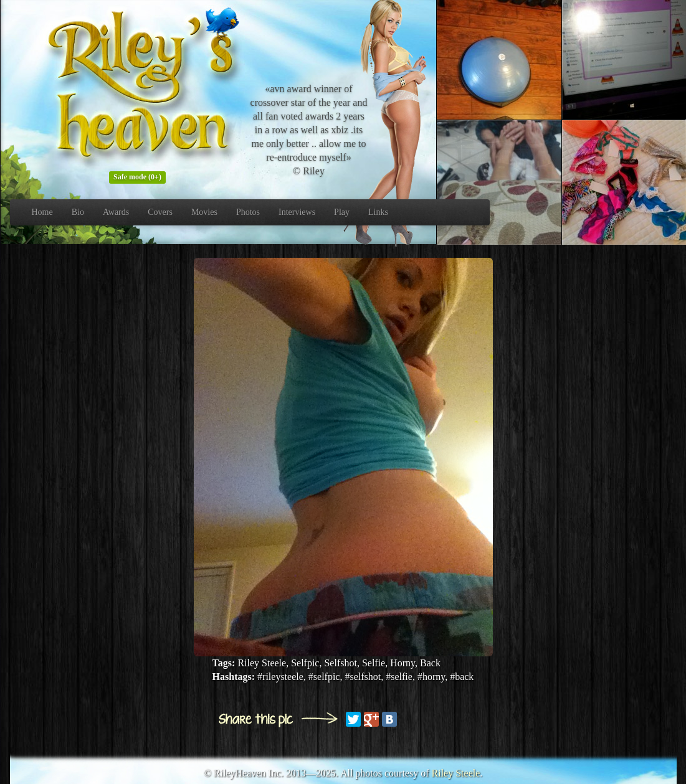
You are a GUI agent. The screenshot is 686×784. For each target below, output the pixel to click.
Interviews (297, 212)
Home (42, 212)
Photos (248, 212)
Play (342, 212)
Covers (160, 212)
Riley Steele (456, 773)
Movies (204, 212)
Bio (78, 212)
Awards (116, 212)
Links (378, 212)
